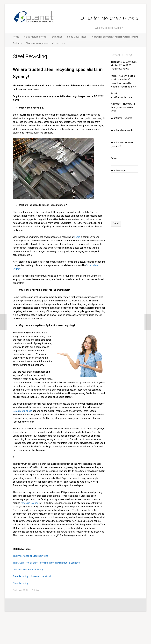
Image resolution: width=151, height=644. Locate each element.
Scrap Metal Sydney (104, 37)
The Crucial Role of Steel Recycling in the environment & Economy (47, 563)
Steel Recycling (21, 583)
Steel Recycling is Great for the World (32, 576)
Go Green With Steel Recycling (28, 570)
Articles (119, 37)
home (77, 237)
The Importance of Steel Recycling (31, 556)
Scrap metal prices (22, 411)
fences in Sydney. (30, 503)
